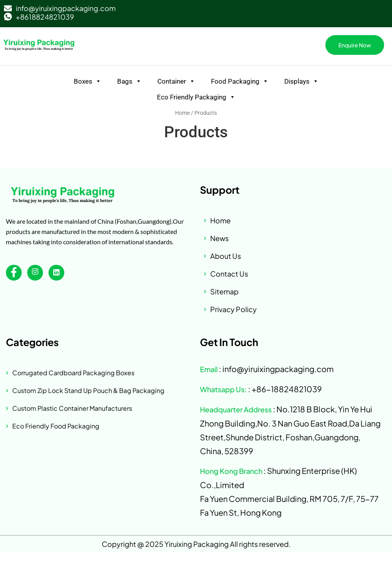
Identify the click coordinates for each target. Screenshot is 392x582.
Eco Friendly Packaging (196, 97)
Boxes (88, 81)
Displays (301, 81)
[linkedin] (56, 273)
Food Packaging (240, 81)
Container (176, 81)
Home (182, 113)
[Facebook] (14, 273)
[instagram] (35, 273)
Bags (129, 81)
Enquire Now (355, 45)
